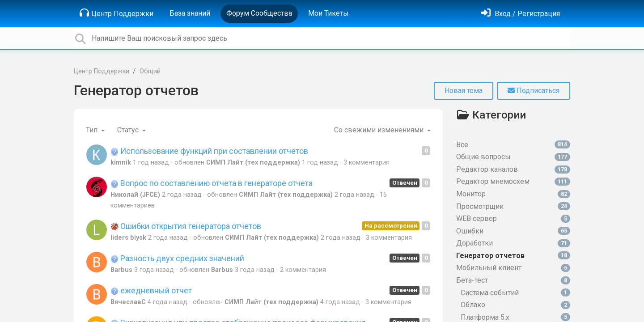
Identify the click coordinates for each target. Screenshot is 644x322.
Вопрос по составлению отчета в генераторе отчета (212, 183)
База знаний (190, 13)
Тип (93, 130)
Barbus (121, 270)
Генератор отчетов (136, 90)
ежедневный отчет (151, 290)
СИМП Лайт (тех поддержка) (253, 163)
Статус (129, 130)
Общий (150, 71)
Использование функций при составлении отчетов (209, 151)
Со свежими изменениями (380, 130)
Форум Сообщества (259, 13)
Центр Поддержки (117, 13)
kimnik (121, 163)
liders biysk (128, 238)
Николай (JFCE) (135, 195)
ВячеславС (128, 302)
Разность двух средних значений (177, 258)
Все (513, 145)
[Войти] (521, 14)
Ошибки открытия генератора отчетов (186, 226)
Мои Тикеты (328, 13)
